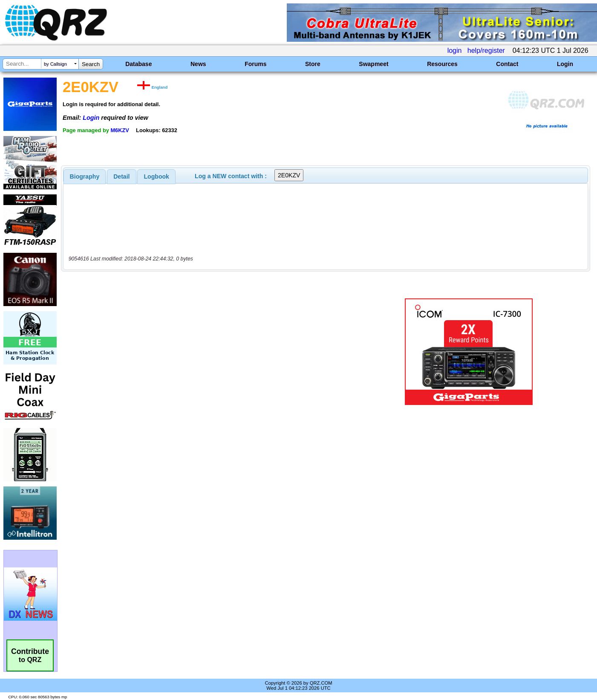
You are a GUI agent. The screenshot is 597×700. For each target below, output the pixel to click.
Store (313, 64)
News (198, 64)
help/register (486, 51)
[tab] (85, 176)
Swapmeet (373, 64)
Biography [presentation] (85, 176)
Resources (442, 64)
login (455, 51)
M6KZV (120, 130)
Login (565, 64)
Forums (255, 64)
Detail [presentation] (121, 176)
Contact (507, 64)
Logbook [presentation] (157, 176)
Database (138, 64)
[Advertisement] (211, 352)
